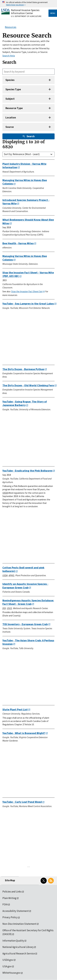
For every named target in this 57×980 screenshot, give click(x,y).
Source (10, 127)
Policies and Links (12, 892)
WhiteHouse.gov (11, 973)
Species (10, 80)
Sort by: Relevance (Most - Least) (22, 154)
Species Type (13, 89)
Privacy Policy (10, 917)
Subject (10, 99)
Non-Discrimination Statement (19, 924)
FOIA (5, 904)
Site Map (10, 880)
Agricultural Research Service (19, 953)
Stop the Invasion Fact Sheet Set (27, 291)
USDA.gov (8, 960)
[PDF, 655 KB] (28, 274)
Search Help (9, 56)
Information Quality (13, 941)
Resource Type (14, 108)
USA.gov (7, 966)
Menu (53, 13)
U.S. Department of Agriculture (26, 16)
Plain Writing (9, 898)
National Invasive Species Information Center (25, 12)
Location (11, 118)
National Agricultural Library (18, 947)
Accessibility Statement (16, 911)
